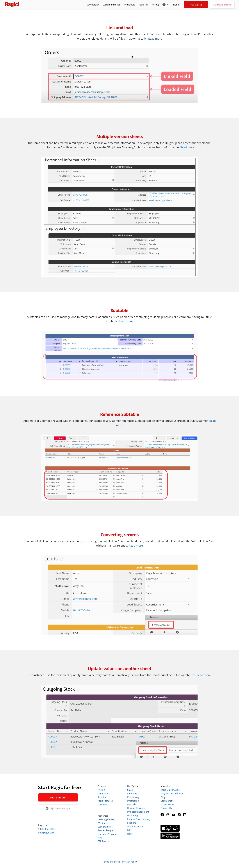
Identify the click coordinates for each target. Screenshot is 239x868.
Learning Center (106, 819)
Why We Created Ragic (172, 793)
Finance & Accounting (139, 819)
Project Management (138, 812)
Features (143, 5)
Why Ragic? (93, 5)
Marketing (133, 815)
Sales (130, 790)
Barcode (132, 804)
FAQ (100, 838)
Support (131, 823)
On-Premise (104, 793)
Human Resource (136, 808)
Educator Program (107, 834)
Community (167, 801)
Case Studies (104, 827)
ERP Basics (103, 841)
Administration (135, 826)
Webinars (103, 823)
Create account (58, 797)
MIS (129, 830)
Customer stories (111, 5)
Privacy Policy (129, 862)
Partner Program (106, 830)
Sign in (177, 5)
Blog (163, 797)
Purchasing (133, 797)
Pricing (155, 5)
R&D (130, 834)
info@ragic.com (46, 833)
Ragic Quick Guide (170, 790)
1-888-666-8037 (47, 829)
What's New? (167, 804)
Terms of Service (111, 862)
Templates (129, 5)
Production (133, 801)
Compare (102, 804)
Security (102, 797)
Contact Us (166, 808)
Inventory (132, 793)
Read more (155, 39)
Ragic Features (105, 801)
